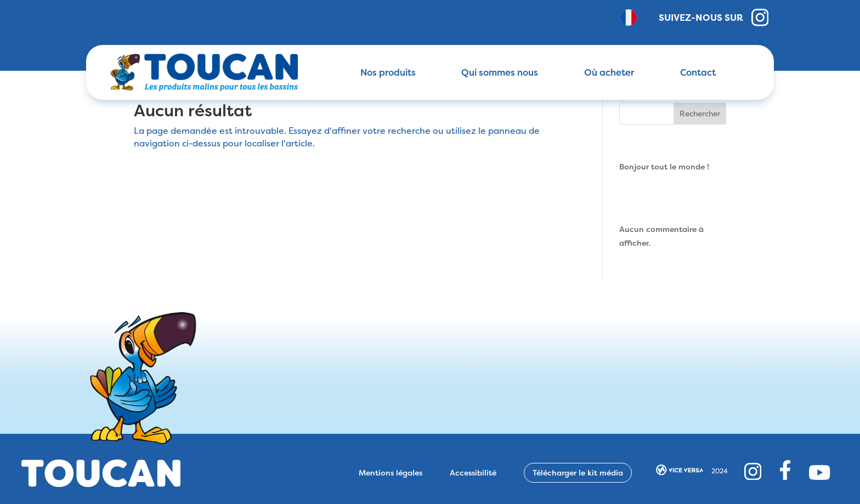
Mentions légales (391, 473)
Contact (698, 72)
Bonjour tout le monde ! (664, 166)
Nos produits (388, 72)
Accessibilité (473, 473)
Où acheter (609, 72)
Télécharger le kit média (578, 472)
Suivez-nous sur (714, 18)
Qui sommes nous (500, 72)
